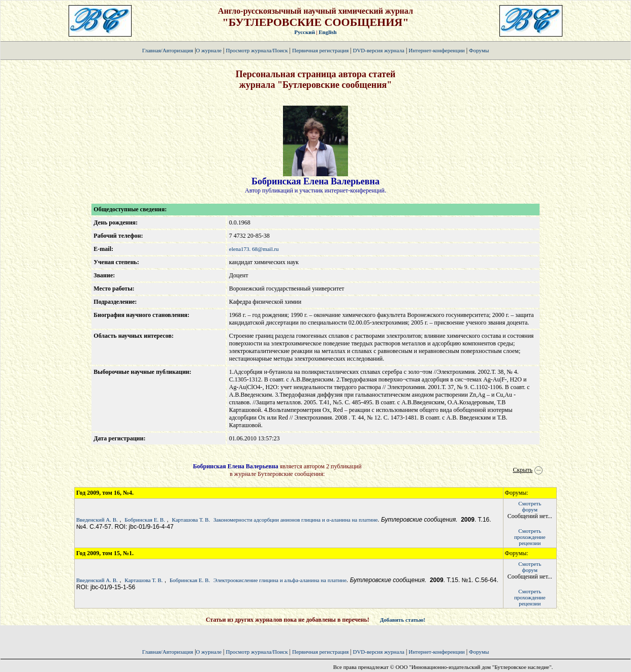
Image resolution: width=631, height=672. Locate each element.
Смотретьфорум (530, 506)
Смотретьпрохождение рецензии (530, 537)
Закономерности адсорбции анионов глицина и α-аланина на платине (295, 520)
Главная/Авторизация (168, 50)
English (327, 32)
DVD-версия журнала (378, 50)
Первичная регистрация (321, 50)
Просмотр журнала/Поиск (257, 50)
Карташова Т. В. (191, 520)
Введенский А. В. (97, 520)
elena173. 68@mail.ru (254, 249)
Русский (305, 32)
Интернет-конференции (436, 50)
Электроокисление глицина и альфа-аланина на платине (280, 580)
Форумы (479, 50)
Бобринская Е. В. (145, 520)
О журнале (209, 50)
